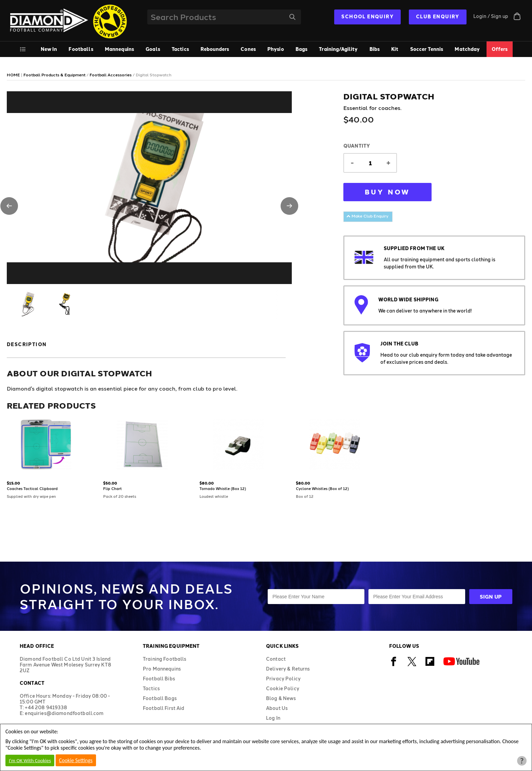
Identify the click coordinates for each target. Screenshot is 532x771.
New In (49, 49)
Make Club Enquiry (367, 216)
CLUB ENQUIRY (438, 16)
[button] (9, 206)
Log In (273, 718)
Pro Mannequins (162, 669)
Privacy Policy (283, 679)
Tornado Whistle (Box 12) (223, 488)
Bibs (375, 49)
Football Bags (160, 698)
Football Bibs (159, 679)
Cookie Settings (76, 760)
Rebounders (215, 49)
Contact (276, 659)
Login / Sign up (491, 16)
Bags (302, 49)
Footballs (81, 49)
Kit (395, 49)
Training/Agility (338, 49)
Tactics (180, 49)
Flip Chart (112, 488)
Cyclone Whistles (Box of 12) (322, 488)
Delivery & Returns (288, 669)
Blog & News (281, 698)
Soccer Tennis (427, 49)
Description (27, 344)
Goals (153, 49)
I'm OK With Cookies (30, 760)
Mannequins (119, 49)
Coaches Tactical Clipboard (32, 488)
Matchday (467, 49)
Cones (248, 49)
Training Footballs (165, 659)
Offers (500, 49)
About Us (277, 708)
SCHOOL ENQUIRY (367, 16)
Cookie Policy (283, 688)
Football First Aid (164, 708)
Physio (276, 49)
